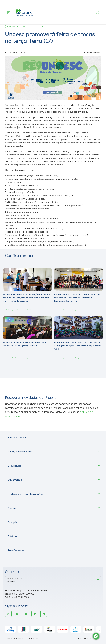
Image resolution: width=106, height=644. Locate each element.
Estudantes (14, 466)
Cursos (12, 508)
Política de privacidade (84, 638)
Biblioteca (14, 537)
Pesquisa (13, 522)
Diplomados (15, 480)
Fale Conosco (16, 551)
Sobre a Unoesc (17, 438)
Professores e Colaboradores (25, 494)
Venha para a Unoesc (20, 452)
